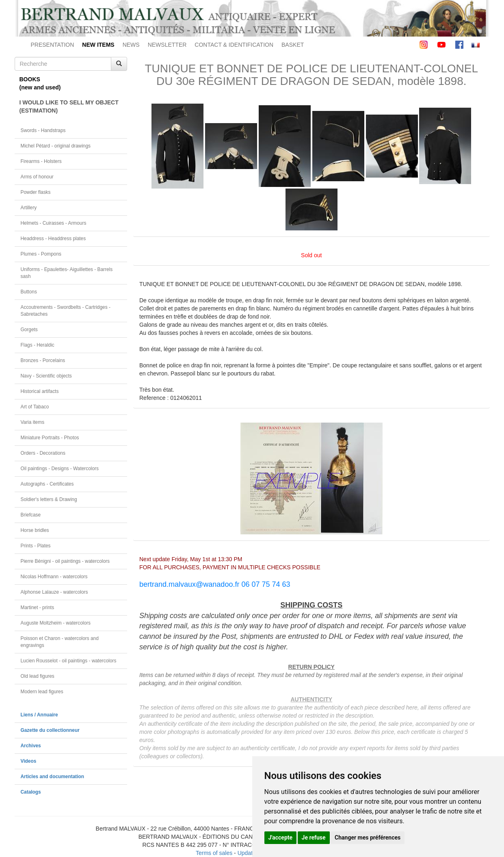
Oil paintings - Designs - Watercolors (60, 469)
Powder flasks (36, 192)
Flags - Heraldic (38, 345)
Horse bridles (35, 530)
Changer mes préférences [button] (368, 837)
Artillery (29, 208)
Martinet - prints (38, 607)
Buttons (29, 292)
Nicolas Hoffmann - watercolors (54, 577)
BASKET (293, 45)
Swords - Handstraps (43, 130)
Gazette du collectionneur (50, 730)
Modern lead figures (42, 692)
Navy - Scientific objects (46, 376)
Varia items (33, 422)
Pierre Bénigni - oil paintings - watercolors (65, 561)
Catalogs (31, 792)
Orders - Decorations (43, 453)
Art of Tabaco (35, 407)
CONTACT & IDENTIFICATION (234, 45)
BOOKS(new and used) (40, 83)
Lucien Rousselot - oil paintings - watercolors (69, 661)
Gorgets (29, 330)
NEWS (131, 45)
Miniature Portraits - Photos (50, 438)
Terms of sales (214, 853)
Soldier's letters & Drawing (49, 499)
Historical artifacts (40, 391)
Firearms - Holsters (41, 161)
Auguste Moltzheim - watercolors (56, 623)
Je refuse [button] (314, 837)
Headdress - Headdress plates (53, 239)
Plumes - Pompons (41, 254)
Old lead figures (38, 676)
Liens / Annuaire (39, 715)
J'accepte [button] (281, 837)
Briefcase (31, 515)
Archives (31, 746)
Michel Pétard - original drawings (56, 146)
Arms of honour (37, 177)
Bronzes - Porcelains (43, 360)
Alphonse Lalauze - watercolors (54, 592)
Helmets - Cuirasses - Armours (54, 223)
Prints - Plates (36, 546)
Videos (29, 761)
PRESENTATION (53, 45)
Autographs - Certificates (47, 484)
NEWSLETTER (167, 45)
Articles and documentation (53, 777)
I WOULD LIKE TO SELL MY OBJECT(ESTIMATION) (69, 106)
